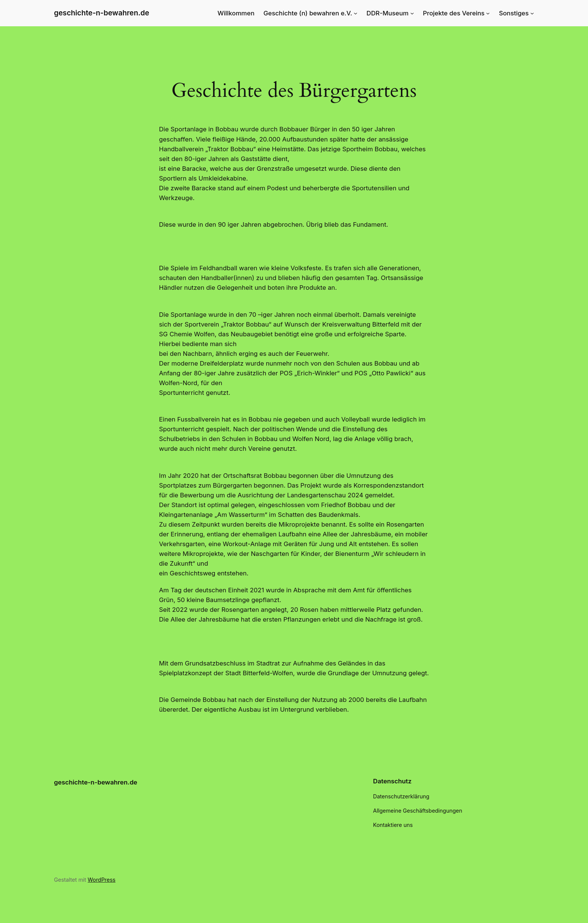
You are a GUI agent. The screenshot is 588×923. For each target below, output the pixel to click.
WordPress (102, 880)
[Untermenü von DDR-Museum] (412, 13)
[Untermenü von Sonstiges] (532, 13)
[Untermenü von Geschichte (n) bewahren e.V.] (355, 13)
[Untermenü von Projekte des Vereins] (488, 13)
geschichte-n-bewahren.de (102, 13)
